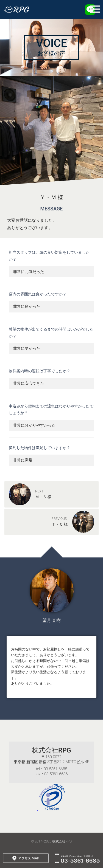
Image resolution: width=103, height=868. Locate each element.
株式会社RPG (51, 750)
